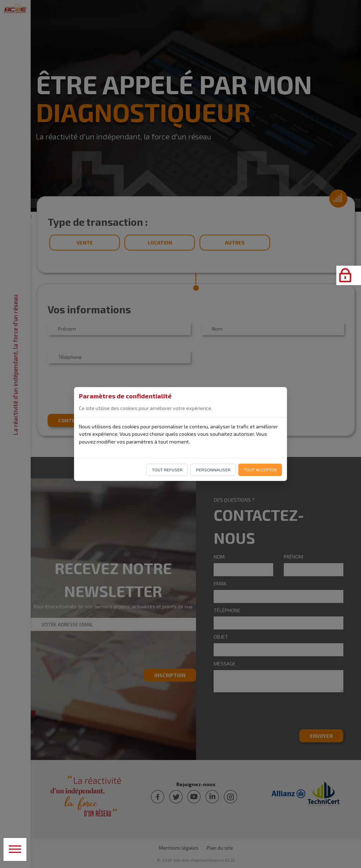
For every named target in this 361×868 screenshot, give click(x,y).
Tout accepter (260, 470)
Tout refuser (167, 470)
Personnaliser (213, 470)
